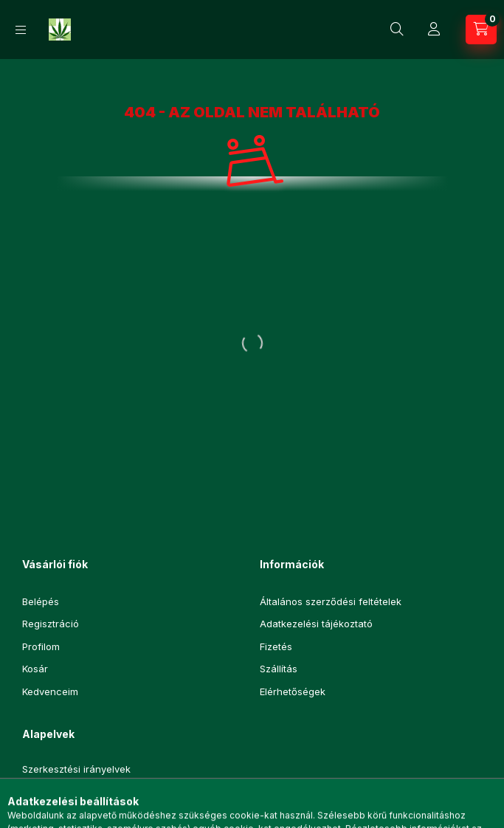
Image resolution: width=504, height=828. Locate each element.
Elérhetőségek (293, 691)
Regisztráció (51, 624)
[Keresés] (397, 30)
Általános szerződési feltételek (331, 601)
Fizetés (276, 646)
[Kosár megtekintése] (481, 30)
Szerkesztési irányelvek (76, 769)
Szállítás (279, 669)
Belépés (41, 601)
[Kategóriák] (21, 30)
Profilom (41, 646)
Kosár (35, 669)
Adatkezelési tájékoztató (316, 624)
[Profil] (434, 30)
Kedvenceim (50, 691)
